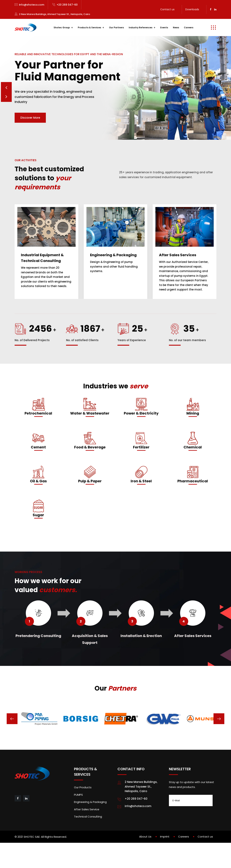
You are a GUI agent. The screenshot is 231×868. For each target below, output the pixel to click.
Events (164, 27)
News (176, 27)
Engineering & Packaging (90, 823)
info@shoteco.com (32, 5)
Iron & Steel (141, 502)
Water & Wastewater (90, 434)
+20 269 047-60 (67, 5)
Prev (6, 97)
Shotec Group (62, 27)
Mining (193, 434)
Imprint (165, 857)
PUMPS (78, 815)
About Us (145, 857)
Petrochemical (38, 434)
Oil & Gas (38, 502)
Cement (38, 468)
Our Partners (116, 27)
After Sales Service (87, 830)
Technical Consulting (88, 837)
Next (6, 107)
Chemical (193, 468)
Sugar (38, 536)
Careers (189, 27)
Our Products (83, 808)
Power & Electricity (141, 434)
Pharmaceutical (193, 502)
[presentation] (12, 739)
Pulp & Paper (90, 502)
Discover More (30, 128)
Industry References (140, 27)
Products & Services (89, 27)
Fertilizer (141, 468)
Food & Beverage (90, 468)
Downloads (192, 9)
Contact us (167, 9)
